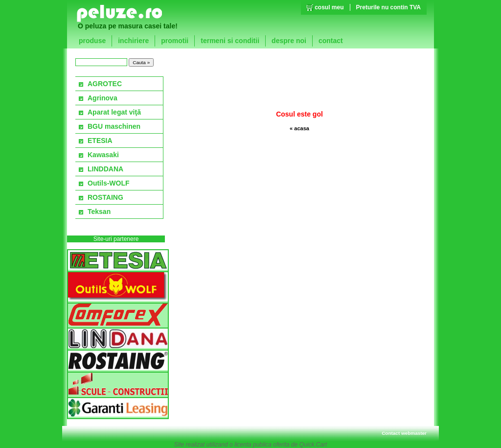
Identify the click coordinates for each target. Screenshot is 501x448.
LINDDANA (105, 169)
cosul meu (329, 7)
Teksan (99, 212)
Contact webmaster (404, 433)
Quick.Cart (313, 445)
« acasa (299, 128)
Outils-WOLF (109, 183)
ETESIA (100, 141)
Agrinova (102, 98)
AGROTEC (105, 84)
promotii (175, 41)
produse (92, 41)
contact (331, 41)
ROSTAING (105, 197)
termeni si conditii (230, 41)
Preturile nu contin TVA (388, 7)
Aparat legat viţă (114, 112)
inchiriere (133, 41)
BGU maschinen (114, 126)
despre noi (289, 41)
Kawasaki (103, 155)
